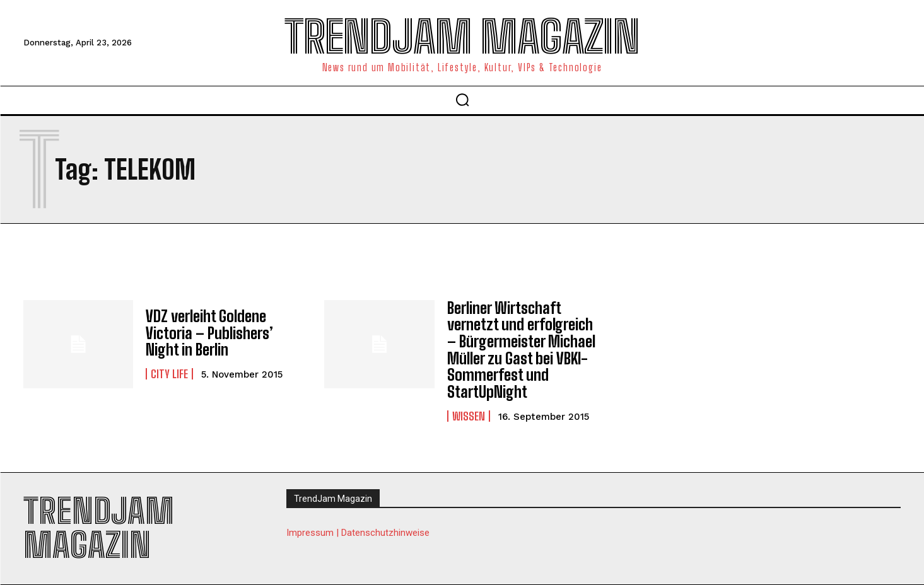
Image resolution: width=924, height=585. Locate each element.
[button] (462, 100)
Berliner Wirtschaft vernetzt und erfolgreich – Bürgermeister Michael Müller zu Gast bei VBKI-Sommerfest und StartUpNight (521, 350)
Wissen (469, 415)
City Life (169, 374)
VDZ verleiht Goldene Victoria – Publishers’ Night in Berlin (209, 333)
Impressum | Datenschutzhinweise (358, 531)
